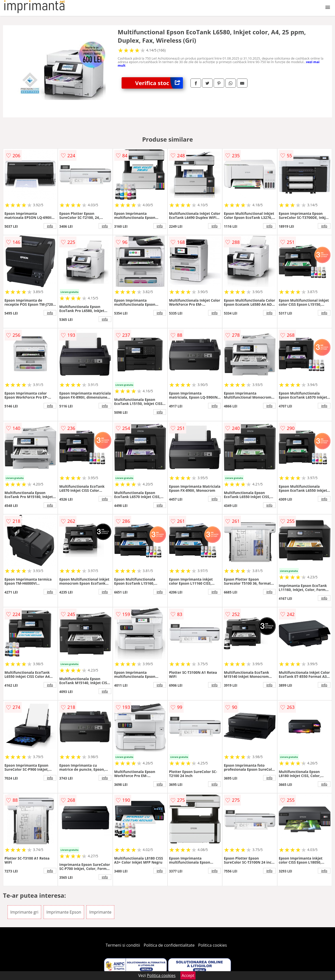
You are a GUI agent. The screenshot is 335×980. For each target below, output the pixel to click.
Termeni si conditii (123, 945)
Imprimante (100, 912)
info (50, 226)
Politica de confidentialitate (169, 945)
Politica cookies (213, 945)
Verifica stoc (159, 83)
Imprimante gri (24, 912)
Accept (188, 975)
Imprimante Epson (64, 912)
